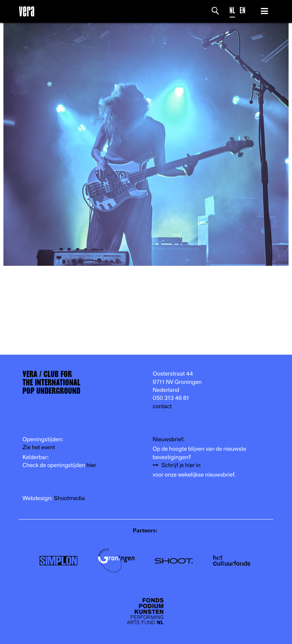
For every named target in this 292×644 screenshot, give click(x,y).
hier (91, 465)
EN (242, 10)
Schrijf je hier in (181, 465)
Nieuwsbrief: (169, 440)
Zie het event (39, 447)
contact (162, 406)
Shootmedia (70, 498)
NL (232, 10)
